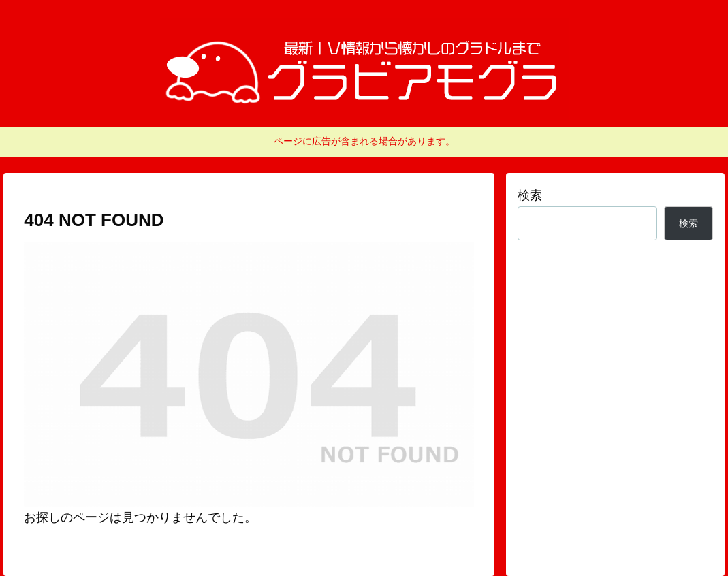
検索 (530, 195)
